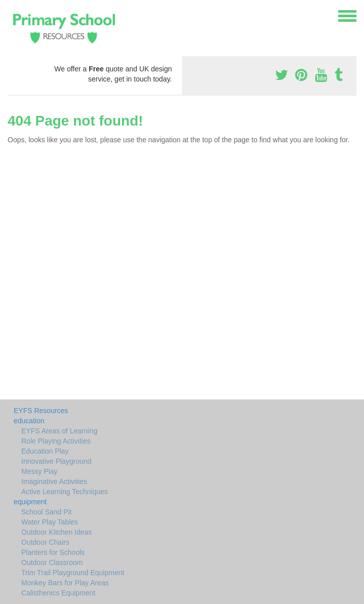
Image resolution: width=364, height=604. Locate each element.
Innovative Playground (56, 461)
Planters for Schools (53, 552)
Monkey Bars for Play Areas (65, 583)
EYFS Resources (41, 411)
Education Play (45, 451)
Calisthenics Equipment (58, 593)
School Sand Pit (47, 512)
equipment (30, 502)
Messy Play (39, 471)
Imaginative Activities (54, 481)
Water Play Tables (50, 522)
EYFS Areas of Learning (59, 431)
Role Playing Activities (56, 441)
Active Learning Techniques (65, 492)
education (29, 421)
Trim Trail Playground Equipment (73, 573)
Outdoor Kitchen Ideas (56, 532)
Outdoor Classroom (52, 562)
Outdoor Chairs (45, 542)
